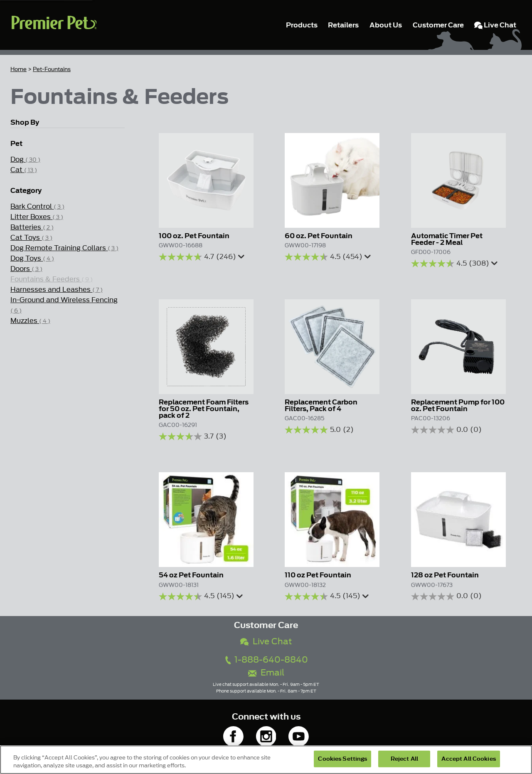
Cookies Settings (342, 759)
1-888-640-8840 (266, 660)
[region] (266, 760)
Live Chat (266, 642)
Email (266, 673)
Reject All (404, 759)
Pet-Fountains (52, 69)
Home (18, 69)
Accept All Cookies (468, 759)
